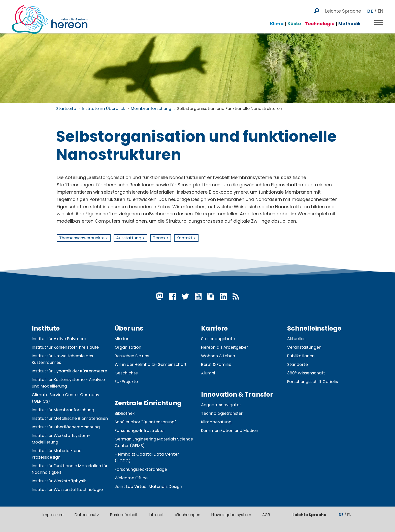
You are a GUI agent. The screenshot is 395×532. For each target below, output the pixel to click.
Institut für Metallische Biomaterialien (70, 418)
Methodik (350, 20)
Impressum (53, 515)
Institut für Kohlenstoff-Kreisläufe (65, 347)
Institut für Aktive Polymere (59, 339)
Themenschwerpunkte (82, 238)
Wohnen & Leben (218, 356)
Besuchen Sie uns (132, 356)
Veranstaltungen (304, 347)
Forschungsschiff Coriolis (312, 382)
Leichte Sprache (343, 8)
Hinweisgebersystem (231, 515)
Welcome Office (131, 478)
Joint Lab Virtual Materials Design (148, 486)
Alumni (208, 373)
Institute (46, 328)
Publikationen (301, 356)
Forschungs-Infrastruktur (140, 431)
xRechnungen (188, 515)
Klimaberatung (216, 422)
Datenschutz (87, 515)
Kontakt (185, 238)
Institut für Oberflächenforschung (66, 427)
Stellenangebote (218, 339)
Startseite (66, 109)
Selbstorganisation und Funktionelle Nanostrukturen (230, 109)
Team (159, 238)
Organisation (128, 347)
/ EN (375, 8)
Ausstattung (129, 238)
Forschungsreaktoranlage (141, 469)
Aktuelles (296, 339)
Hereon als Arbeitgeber (224, 347)
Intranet (156, 515)
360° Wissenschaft (306, 373)
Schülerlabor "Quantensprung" (145, 422)
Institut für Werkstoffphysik (59, 481)
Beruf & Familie (216, 364)
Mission (122, 339)
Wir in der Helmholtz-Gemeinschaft (151, 364)
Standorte (298, 364)
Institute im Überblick (103, 109)
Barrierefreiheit (124, 515)
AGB (266, 515)
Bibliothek (125, 413)
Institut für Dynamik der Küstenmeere (69, 371)
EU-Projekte (126, 382)
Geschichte (126, 373)
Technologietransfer (222, 413)
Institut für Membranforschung (63, 410)
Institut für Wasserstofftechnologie (67, 490)
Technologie (320, 20)
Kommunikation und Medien (230, 431)
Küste (294, 20)
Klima (277, 20)
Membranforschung (151, 109)
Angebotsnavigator (221, 405)
